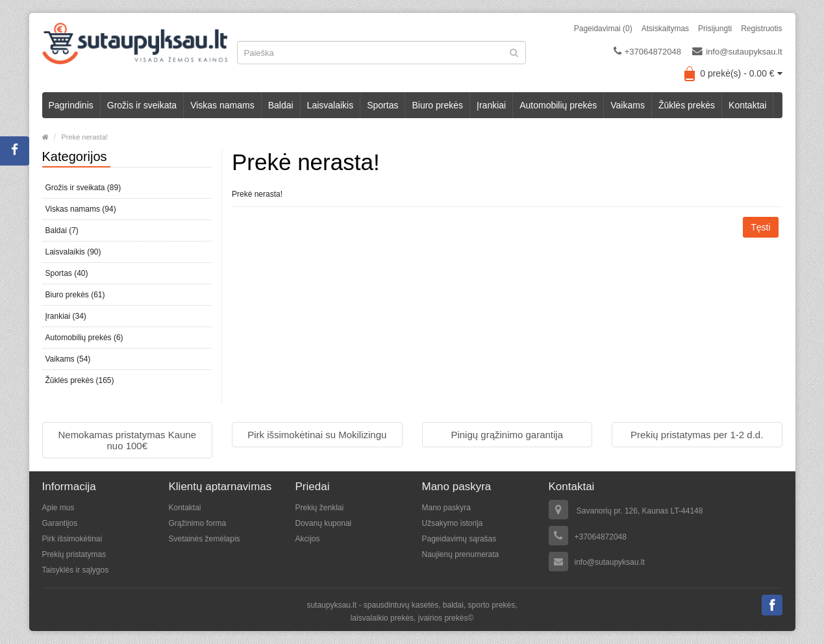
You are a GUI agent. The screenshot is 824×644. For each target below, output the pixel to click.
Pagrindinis (71, 105)
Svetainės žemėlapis (205, 539)
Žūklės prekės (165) (80, 380)
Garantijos (60, 523)
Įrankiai (491, 105)
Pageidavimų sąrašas (459, 539)
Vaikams (628, 105)
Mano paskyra (446, 508)
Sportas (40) (67, 273)
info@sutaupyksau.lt (737, 51)
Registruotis (761, 29)
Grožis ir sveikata (142, 105)
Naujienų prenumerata (461, 554)
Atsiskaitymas (665, 29)
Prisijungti (715, 29)
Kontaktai (747, 105)
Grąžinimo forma (198, 523)
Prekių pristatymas (74, 554)
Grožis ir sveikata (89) (83, 188)
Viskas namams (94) (81, 209)
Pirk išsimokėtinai (72, 539)
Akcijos (308, 539)
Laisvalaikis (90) (73, 252)
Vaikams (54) (68, 359)
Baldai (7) (62, 230)
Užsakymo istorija (453, 523)
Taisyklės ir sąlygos (76, 570)
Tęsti (760, 227)
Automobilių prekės (558, 105)
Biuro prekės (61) (75, 295)
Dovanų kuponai (324, 523)
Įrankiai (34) (66, 316)
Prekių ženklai (320, 508)
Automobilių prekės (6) (84, 338)
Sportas (382, 105)
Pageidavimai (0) (603, 29)
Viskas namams (222, 105)
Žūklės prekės (687, 105)
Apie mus (58, 508)
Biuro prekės (437, 105)
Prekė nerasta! (85, 137)
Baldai (281, 105)
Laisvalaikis (331, 105)
